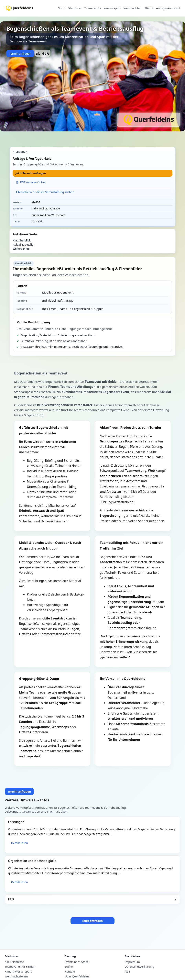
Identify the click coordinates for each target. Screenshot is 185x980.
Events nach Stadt (76, 962)
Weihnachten (133, 8)
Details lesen (19, 843)
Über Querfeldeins (77, 976)
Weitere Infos (21, 249)
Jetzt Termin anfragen (31, 173)
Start (61, 8)
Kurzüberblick (22, 241)
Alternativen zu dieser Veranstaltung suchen (45, 192)
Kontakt (70, 972)
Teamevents (92, 8)
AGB (128, 972)
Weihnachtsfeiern (16, 976)
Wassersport (112, 8)
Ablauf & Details (23, 245)
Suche (69, 967)
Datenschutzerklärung (139, 967)
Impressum (132, 962)
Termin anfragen (20, 54)
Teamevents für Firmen (20, 967)
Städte (149, 8)
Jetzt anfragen (92, 921)
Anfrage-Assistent (168, 8)
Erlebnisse (75, 8)
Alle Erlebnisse (14, 962)
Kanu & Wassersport (18, 972)
